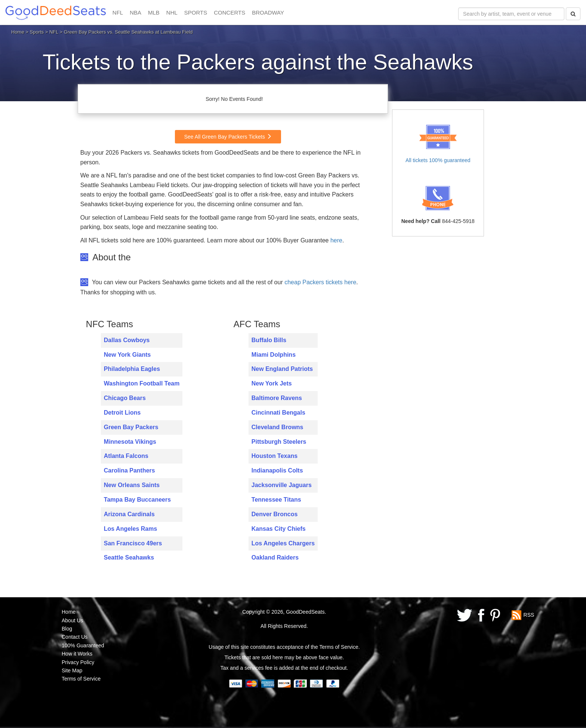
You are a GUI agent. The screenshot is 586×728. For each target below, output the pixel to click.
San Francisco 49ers (133, 543)
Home (18, 32)
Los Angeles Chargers (283, 543)
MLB (154, 13)
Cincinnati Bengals (278, 413)
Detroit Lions (122, 413)
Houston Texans (275, 456)
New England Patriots (282, 369)
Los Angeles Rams (131, 529)
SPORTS (196, 13)
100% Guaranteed (83, 645)
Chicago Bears (125, 398)
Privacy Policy (78, 662)
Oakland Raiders (275, 557)
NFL (118, 13)
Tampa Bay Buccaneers (137, 500)
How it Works (77, 654)
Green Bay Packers (131, 427)
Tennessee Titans (276, 500)
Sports (37, 32)
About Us (73, 620)
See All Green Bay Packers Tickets (228, 137)
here (336, 240)
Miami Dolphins (274, 355)
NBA (135, 13)
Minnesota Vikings (130, 442)
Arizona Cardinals (129, 514)
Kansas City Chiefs (279, 529)
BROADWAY (268, 13)
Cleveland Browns (277, 427)
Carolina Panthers (129, 470)
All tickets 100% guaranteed (438, 160)
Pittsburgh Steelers (279, 442)
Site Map (72, 670)
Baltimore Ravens (277, 398)
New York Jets (272, 383)
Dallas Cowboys (127, 340)
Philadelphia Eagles (132, 369)
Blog (67, 629)
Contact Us (75, 637)
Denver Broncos (275, 514)
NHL (172, 13)
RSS (529, 615)
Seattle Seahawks (129, 557)
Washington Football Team (142, 383)
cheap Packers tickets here (320, 282)
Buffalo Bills (269, 340)
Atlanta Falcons (126, 456)
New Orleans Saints (132, 485)
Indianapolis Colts (277, 470)
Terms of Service (81, 679)
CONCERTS (229, 13)
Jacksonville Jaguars (282, 485)
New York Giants (127, 355)
